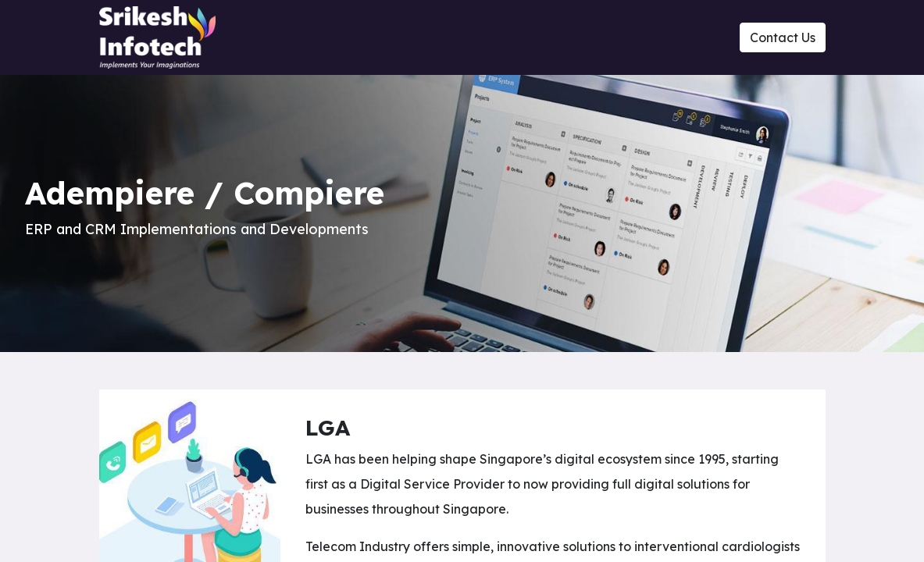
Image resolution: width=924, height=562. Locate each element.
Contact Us (783, 37)
